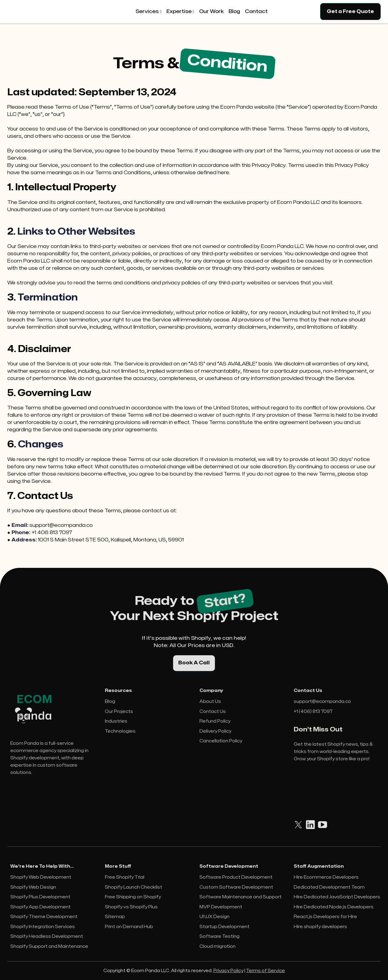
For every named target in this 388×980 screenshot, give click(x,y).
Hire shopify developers (320, 927)
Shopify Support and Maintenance (49, 946)
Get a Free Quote (350, 12)
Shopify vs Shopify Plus (131, 907)
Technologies (120, 731)
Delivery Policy (215, 731)
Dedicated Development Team (329, 887)
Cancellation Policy (221, 741)
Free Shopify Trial (125, 877)
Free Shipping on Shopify (133, 897)
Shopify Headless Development (47, 936)
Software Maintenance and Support (241, 897)
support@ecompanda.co (322, 702)
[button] (148, 12)
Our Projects (119, 712)
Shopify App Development (40, 907)
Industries (116, 721)
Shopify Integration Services (43, 927)
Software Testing (219, 936)
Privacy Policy (228, 971)
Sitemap (115, 917)
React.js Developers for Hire (325, 917)
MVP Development (221, 907)
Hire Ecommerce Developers (326, 877)
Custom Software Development (236, 887)
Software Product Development (236, 877)
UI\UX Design (214, 917)
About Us (210, 702)
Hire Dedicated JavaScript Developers (337, 897)
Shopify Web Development (41, 877)
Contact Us (213, 712)
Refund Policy (215, 721)
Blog (110, 702)
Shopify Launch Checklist (134, 887)
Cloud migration (217, 946)
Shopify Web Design (33, 887)
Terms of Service (266, 971)
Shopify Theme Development (44, 917)
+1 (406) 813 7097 (313, 712)
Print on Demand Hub (129, 927)
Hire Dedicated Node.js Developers (334, 907)
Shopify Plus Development (40, 897)
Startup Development (224, 927)
